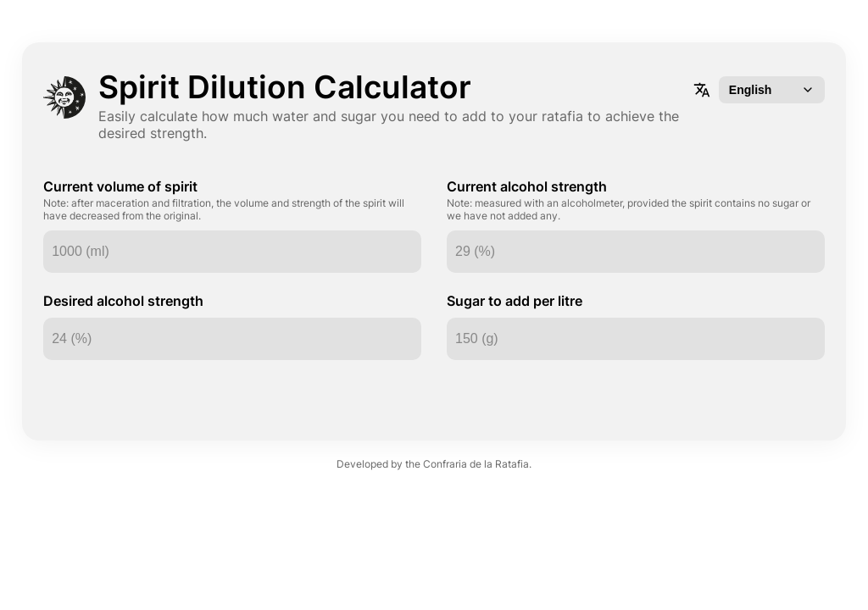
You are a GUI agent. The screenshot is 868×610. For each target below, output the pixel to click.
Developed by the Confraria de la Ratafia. (434, 451)
